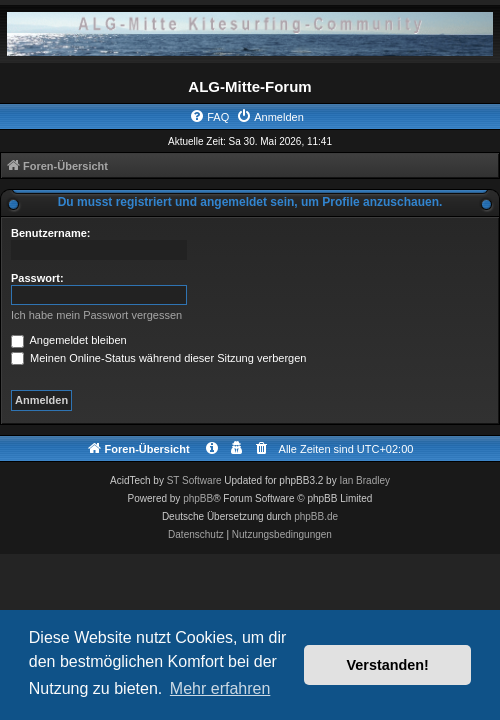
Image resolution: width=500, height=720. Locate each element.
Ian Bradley (364, 480)
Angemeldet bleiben (69, 340)
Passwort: (37, 278)
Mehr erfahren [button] (220, 688)
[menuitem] (209, 117)
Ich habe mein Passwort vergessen (96, 315)
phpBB (198, 498)
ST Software (194, 480)
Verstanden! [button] (388, 665)
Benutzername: (50, 233)
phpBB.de (316, 516)
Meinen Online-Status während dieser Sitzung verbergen (158, 358)
